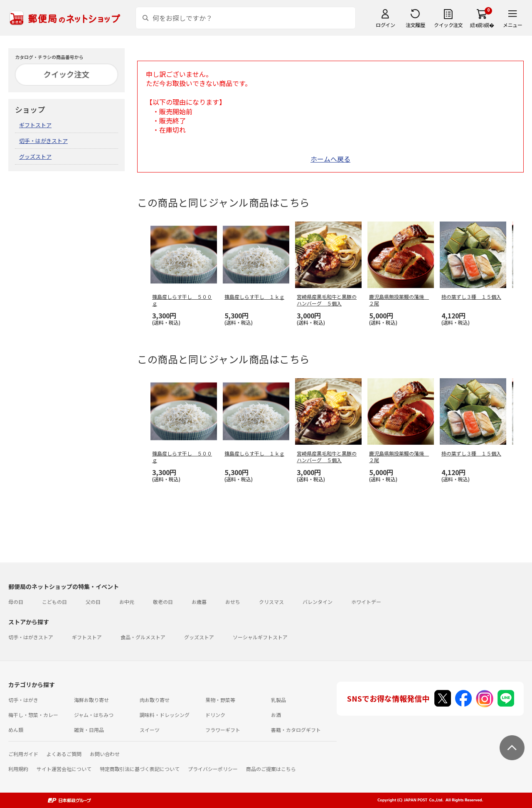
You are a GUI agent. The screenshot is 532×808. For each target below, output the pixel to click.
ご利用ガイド (23, 754)
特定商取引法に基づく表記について (140, 769)
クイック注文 (448, 25)
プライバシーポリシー (213, 769)
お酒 (276, 715)
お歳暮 (199, 602)
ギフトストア (35, 125)
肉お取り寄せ (155, 700)
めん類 (16, 730)
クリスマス (271, 602)
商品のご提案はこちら (271, 769)
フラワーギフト (223, 730)
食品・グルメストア (143, 637)
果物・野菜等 (220, 700)
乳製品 (278, 700)
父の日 (93, 602)
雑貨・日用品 (89, 730)
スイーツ (150, 730)
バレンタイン (318, 602)
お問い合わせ (105, 754)
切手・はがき (23, 700)
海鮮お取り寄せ (91, 700)
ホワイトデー (366, 602)
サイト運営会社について (64, 769)
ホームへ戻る (330, 159)
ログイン (385, 25)
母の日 (16, 602)
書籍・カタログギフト (296, 730)
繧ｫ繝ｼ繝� (482, 25)
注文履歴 (415, 25)
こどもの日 (54, 602)
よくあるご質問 (64, 754)
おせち (233, 602)
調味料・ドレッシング (165, 715)
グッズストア (35, 156)
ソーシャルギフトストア (260, 637)
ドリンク (215, 715)
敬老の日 (163, 602)
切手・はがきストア (43, 141)
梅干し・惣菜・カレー (33, 715)
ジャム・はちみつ (94, 715)
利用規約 (18, 769)
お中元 (127, 602)
